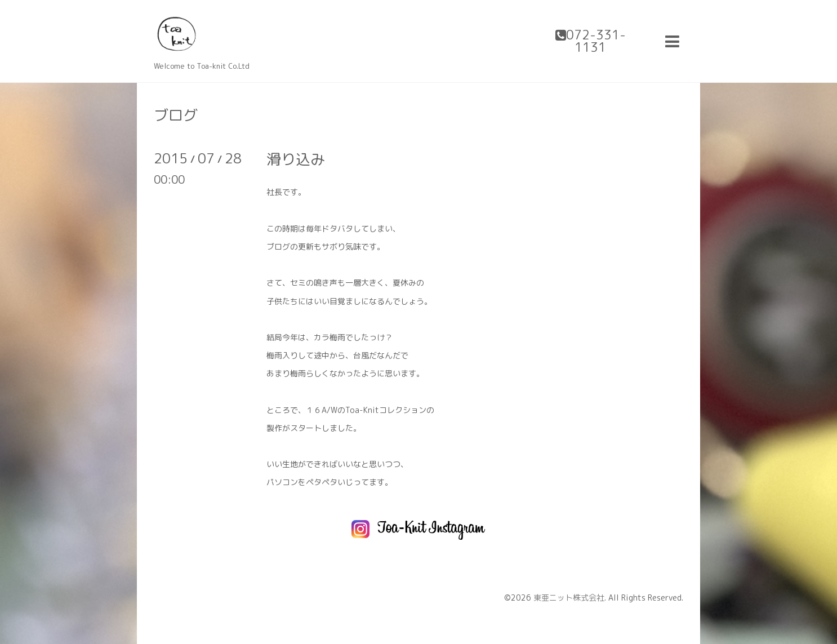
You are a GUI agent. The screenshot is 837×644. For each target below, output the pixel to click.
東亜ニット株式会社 (569, 598)
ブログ (176, 115)
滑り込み (296, 159)
